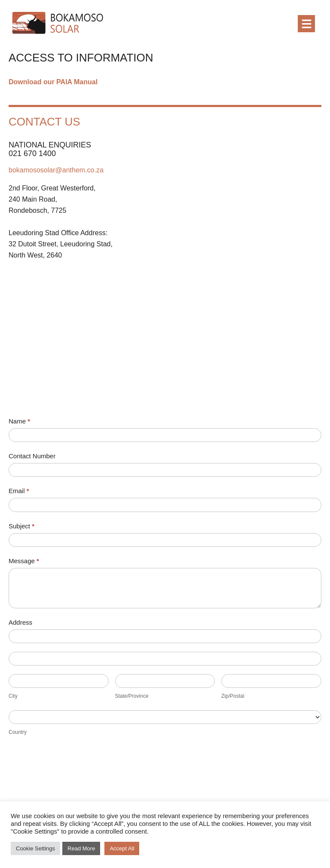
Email (19, 491)
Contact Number (32, 456)
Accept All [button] (122, 848)
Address (20, 622)
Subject (21, 526)
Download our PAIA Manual (53, 82)
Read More (81, 848)
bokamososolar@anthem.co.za (56, 170)
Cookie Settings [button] (35, 848)
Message (24, 561)
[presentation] (74, 772)
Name (19, 421)
